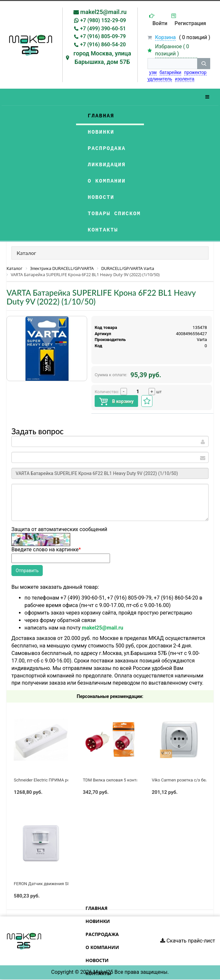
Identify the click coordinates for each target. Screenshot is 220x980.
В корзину (116, 401)
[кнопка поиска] (204, 64)
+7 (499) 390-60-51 (103, 29)
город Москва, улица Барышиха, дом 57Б (102, 58)
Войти (160, 23)
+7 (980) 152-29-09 (103, 20)
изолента (185, 79)
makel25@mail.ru (103, 12)
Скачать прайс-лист (188, 941)
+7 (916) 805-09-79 (103, 36)
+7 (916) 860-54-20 (103, 45)
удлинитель (160, 79)
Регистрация (190, 23)
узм (153, 72)
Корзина (165, 37)
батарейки (171, 72)
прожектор (195, 72)
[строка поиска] (172, 64)
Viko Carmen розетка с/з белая (182, 780)
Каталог (26, 253)
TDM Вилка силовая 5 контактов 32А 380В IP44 (130, 780)
